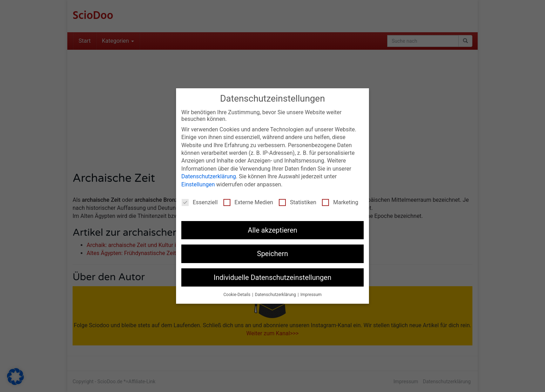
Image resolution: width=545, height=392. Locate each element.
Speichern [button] (273, 254)
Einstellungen (198, 184)
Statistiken (298, 202)
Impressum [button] (311, 295)
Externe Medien (248, 202)
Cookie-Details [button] (237, 295)
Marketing (340, 202)
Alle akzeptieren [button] (272, 230)
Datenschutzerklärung (209, 176)
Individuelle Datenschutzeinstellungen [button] (272, 277)
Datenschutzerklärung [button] (276, 295)
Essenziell (200, 202)
